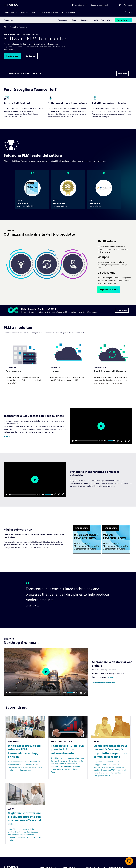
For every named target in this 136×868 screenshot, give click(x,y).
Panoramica (62, 20)
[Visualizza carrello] (119, 5)
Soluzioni (74, 20)
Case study (85, 20)
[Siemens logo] (11, 5)
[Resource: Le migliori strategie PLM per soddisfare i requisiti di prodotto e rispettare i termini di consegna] (111, 748)
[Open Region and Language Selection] (79, 5)
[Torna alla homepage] (5, 27)
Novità (95, 20)
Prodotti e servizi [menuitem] (10, 12)
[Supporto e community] (102, 5)
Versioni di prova (124, 20)
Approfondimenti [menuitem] (69, 12)
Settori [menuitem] (34, 12)
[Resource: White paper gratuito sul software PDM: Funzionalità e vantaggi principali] (25, 748)
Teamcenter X (107, 20)
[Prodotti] (13, 27)
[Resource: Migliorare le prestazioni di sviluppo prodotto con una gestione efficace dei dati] (25, 814)
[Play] (7, 693)
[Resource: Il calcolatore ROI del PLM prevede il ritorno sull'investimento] (68, 748)
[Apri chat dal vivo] (129, 861)
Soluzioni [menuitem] (24, 12)
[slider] (33, 693)
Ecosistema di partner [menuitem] (49, 12)
